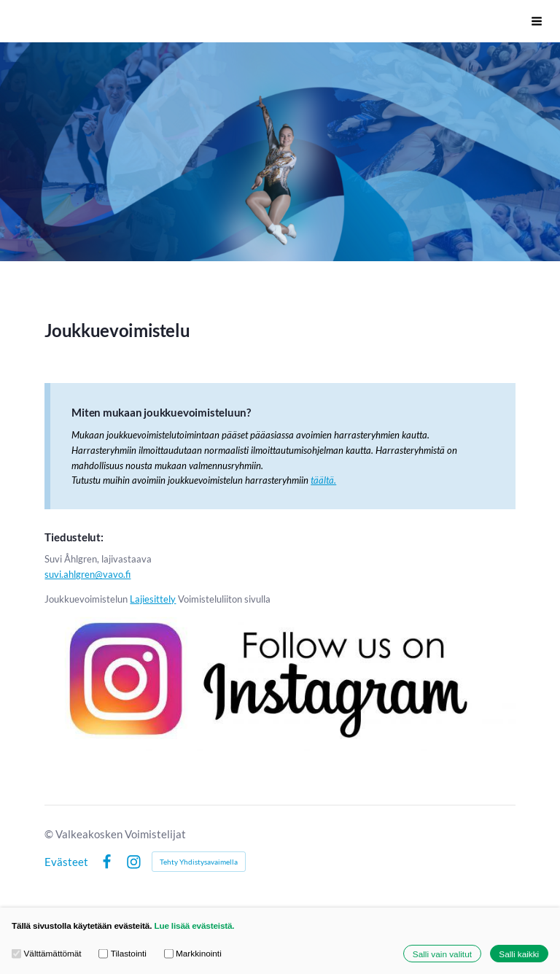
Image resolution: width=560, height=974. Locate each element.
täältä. (323, 480)
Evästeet (66, 862)
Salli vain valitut (442, 953)
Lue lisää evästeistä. (194, 925)
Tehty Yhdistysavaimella (199, 862)
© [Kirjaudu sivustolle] (50, 834)
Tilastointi (122, 953)
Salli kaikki (519, 953)
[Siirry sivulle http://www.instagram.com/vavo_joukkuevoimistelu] (280, 680)
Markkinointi (193, 953)
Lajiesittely (153, 599)
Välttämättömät (47, 953)
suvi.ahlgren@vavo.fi (87, 574)
